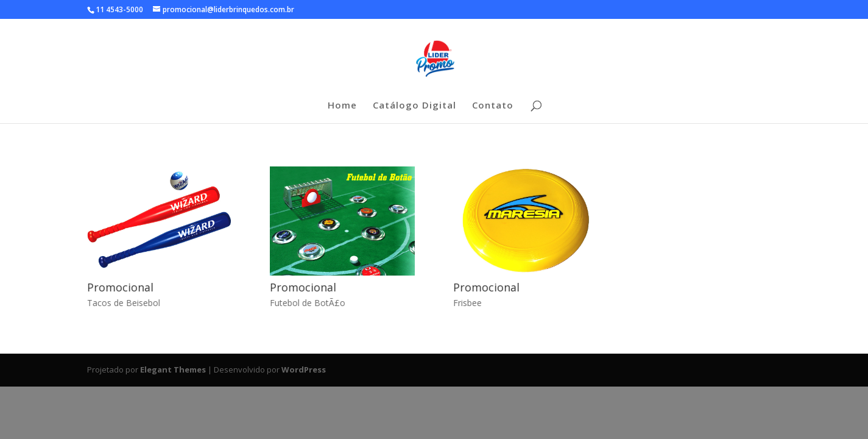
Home (342, 106)
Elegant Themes (173, 369)
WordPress (304, 369)
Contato (493, 106)
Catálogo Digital (415, 106)
